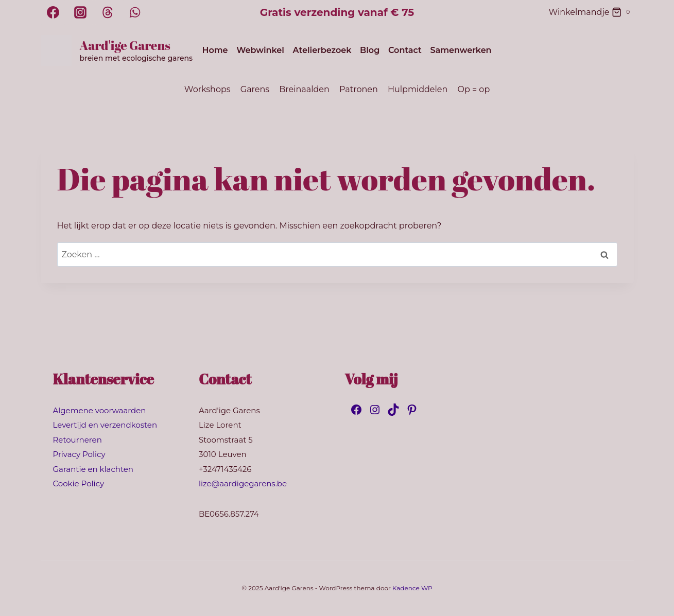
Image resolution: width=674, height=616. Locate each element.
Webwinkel (260, 50)
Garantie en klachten (93, 469)
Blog (370, 50)
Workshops (208, 89)
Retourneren (77, 440)
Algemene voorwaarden (100, 410)
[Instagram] (80, 12)
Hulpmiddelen (418, 89)
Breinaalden (304, 89)
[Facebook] (53, 12)
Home (215, 50)
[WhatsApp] (135, 12)
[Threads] (108, 12)
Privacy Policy (79, 454)
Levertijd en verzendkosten (105, 425)
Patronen (359, 89)
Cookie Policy (79, 483)
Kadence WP (412, 588)
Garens (255, 89)
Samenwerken (461, 50)
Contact (405, 50)
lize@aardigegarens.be (243, 483)
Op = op (474, 89)
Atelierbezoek (322, 50)
